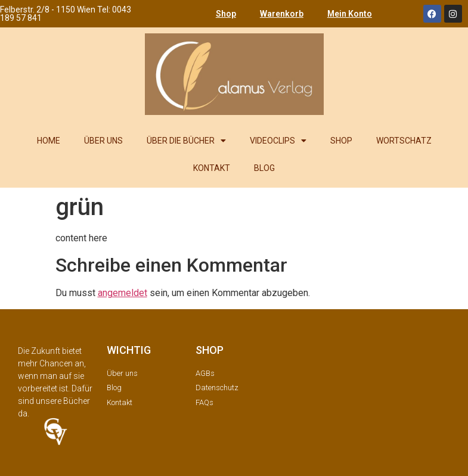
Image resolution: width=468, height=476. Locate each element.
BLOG (264, 168)
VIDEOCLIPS (278, 141)
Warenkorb (282, 14)
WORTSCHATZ (404, 141)
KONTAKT (212, 168)
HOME (49, 141)
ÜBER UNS (103, 141)
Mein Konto (350, 14)
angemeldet (123, 293)
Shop (226, 14)
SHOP (341, 141)
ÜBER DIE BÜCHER (186, 141)
